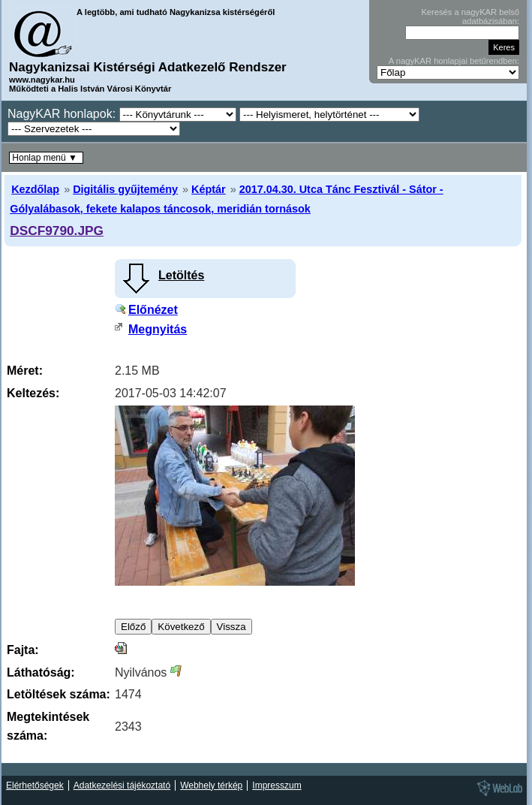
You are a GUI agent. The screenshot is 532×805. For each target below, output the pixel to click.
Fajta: (23, 650)
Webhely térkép (211, 785)
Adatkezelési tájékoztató (122, 785)
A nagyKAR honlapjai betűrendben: (454, 61)
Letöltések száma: (59, 694)
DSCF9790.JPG (57, 231)
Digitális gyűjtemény (125, 189)
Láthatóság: (41, 672)
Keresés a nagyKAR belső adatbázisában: (470, 17)
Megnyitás (158, 329)
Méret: (25, 371)
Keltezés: (33, 393)
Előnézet (153, 310)
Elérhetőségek (35, 785)
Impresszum (277, 785)
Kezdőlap (35, 189)
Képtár (209, 189)
